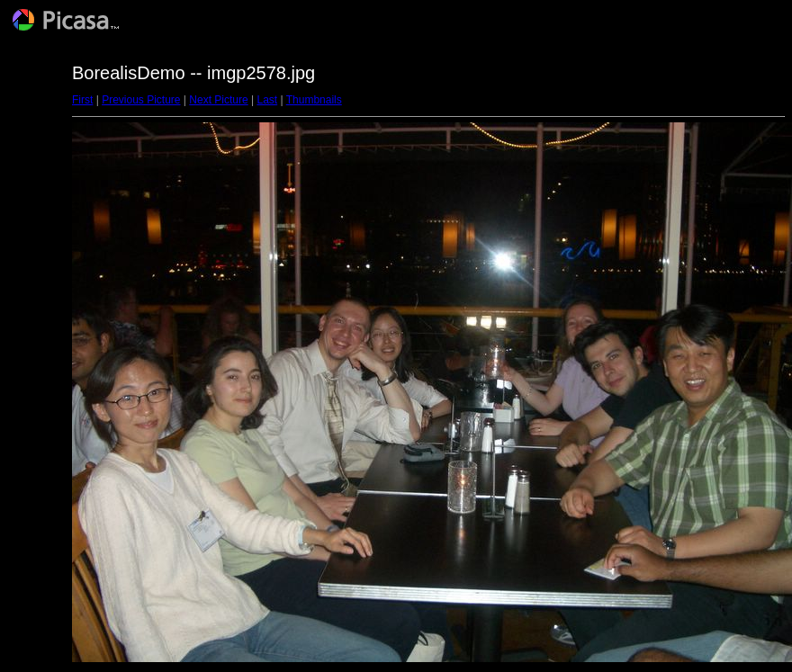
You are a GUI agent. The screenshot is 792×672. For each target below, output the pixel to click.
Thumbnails (314, 100)
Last (267, 100)
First (82, 100)
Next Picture (218, 100)
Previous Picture (141, 100)
